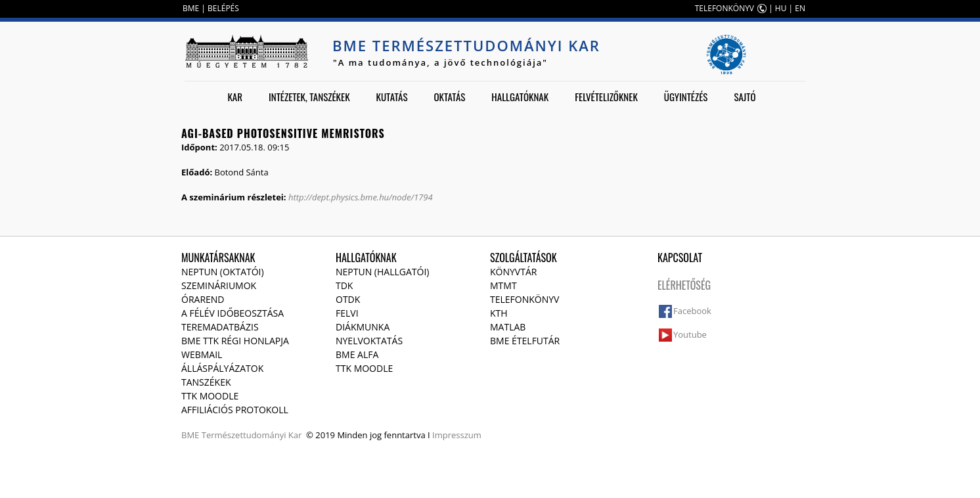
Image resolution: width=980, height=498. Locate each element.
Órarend (203, 299)
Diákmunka (363, 327)
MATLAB (508, 327)
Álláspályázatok (222, 368)
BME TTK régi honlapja (235, 341)
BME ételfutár (525, 341)
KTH (499, 313)
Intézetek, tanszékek (309, 97)
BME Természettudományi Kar (466, 45)
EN (800, 8)
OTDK (348, 299)
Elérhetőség (684, 285)
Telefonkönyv (524, 299)
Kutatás (392, 97)
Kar (235, 97)
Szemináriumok (219, 285)
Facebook (692, 311)
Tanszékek (206, 382)
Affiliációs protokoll (235, 410)
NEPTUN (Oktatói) (223, 272)
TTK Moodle (210, 396)
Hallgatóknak (520, 97)
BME (191, 8)
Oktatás (449, 97)
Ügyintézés (686, 97)
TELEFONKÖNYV (724, 8)
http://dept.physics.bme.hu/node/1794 (361, 197)
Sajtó (745, 97)
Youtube (690, 334)
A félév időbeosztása (233, 313)
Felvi (347, 313)
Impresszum (457, 435)
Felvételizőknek (606, 97)
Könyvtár (513, 272)
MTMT (503, 285)
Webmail (202, 354)
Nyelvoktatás (369, 341)
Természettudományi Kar (252, 435)
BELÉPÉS (223, 8)
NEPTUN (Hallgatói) (382, 272)
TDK (344, 285)
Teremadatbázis (220, 327)
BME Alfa (357, 354)
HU (781, 8)
